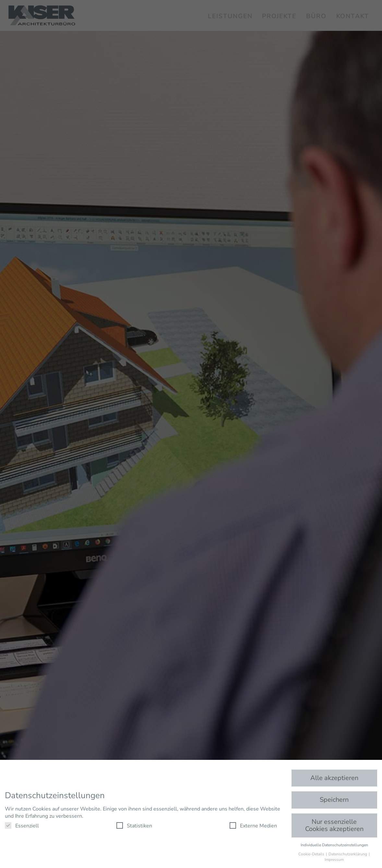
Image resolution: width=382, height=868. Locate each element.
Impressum (334, 860)
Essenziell (22, 826)
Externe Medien (253, 826)
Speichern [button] (334, 800)
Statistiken (134, 826)
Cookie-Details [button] (312, 854)
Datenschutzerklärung (348, 854)
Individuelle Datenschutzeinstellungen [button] (334, 845)
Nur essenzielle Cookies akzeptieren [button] (334, 825)
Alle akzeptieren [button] (334, 778)
